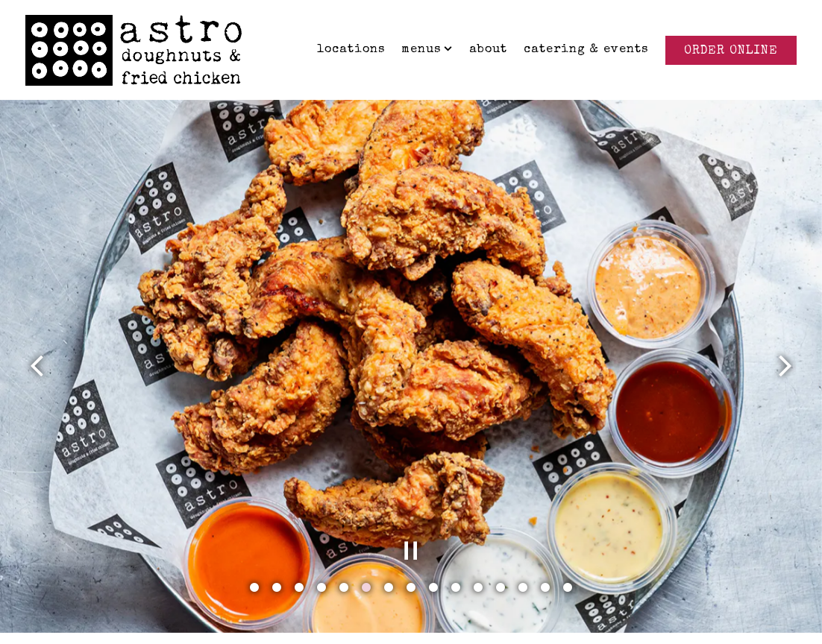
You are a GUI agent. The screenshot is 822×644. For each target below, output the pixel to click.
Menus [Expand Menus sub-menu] (427, 48)
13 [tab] (523, 575)
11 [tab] (478, 575)
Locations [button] (351, 50)
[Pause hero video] (411, 538)
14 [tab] (545, 575)
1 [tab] (254, 575)
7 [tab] (389, 575)
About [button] (488, 50)
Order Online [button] (731, 51)
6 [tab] (366, 575)
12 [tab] (501, 575)
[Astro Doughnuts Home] (134, 49)
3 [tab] (299, 575)
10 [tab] (456, 575)
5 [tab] (344, 575)
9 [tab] (433, 575)
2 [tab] (277, 575)
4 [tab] (321, 575)
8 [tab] (411, 575)
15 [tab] (568, 575)
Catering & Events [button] (586, 50)
